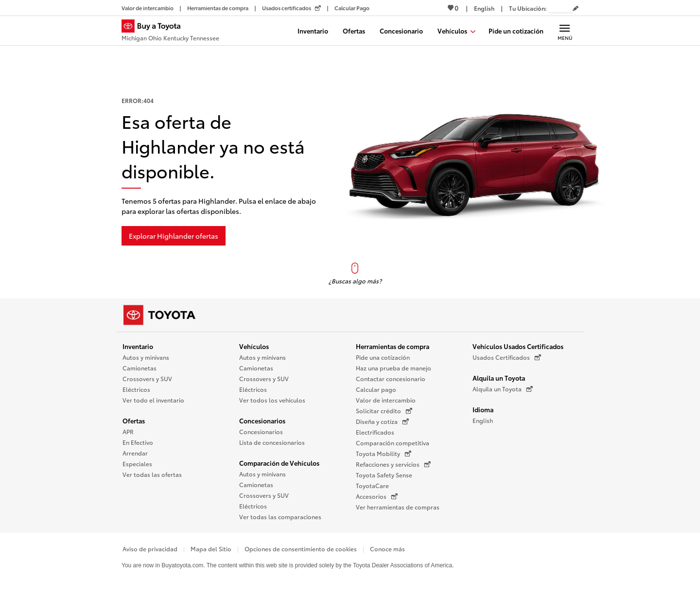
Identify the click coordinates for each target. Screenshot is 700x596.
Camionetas (140, 368)
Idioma (483, 409)
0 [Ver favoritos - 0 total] (453, 8)
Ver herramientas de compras (398, 507)
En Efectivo (138, 442)
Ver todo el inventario (153, 400)
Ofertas (134, 421)
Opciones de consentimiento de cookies (301, 549)
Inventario (138, 346)
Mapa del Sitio (211, 549)
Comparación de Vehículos (279, 463)
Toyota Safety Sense (384, 475)
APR (128, 431)
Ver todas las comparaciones (280, 517)
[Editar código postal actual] (576, 9)
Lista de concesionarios (272, 442)
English (483, 420)
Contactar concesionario (391, 378)
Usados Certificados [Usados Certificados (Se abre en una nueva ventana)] (507, 357)
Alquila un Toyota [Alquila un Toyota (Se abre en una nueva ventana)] (503, 389)
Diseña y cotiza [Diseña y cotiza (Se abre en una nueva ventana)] (382, 421)
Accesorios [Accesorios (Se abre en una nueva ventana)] (377, 496)
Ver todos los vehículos (272, 400)
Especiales (137, 464)
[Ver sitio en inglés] (484, 8)
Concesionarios (262, 421)
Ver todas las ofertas (152, 474)
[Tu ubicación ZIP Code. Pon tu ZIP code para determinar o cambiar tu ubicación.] (560, 8)
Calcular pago (376, 389)
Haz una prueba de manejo (394, 368)
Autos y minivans (146, 357)
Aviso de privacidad (150, 549)
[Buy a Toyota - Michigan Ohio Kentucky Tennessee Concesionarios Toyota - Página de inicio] (170, 32)
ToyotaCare (372, 485)
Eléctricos (136, 389)
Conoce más (387, 549)
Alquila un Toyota (499, 378)
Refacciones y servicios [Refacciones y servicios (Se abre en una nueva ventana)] (393, 464)
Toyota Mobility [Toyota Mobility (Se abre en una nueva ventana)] (384, 454)
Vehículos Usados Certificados (518, 346)
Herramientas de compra (393, 346)
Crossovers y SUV (147, 378)
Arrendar (135, 453)
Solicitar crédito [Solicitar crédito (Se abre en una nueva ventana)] (384, 411)
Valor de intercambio (386, 400)
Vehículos (254, 346)
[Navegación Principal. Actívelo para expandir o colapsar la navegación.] (565, 31)
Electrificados (375, 432)
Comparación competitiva (393, 443)
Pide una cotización (383, 357)
